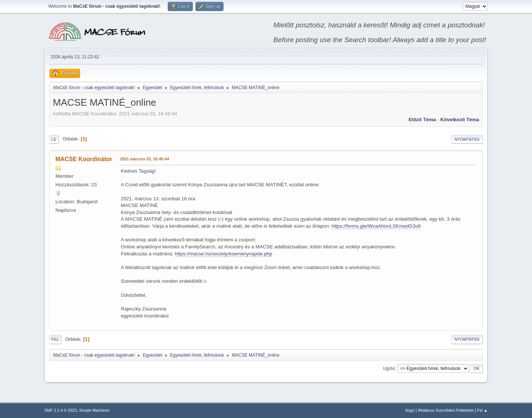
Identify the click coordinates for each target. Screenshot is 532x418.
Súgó (410, 410)
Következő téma (460, 120)
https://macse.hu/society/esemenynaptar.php (224, 254)
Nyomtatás (467, 139)
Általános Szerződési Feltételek (446, 410)
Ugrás (389, 368)
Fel (55, 339)
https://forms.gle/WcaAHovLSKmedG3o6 (376, 226)
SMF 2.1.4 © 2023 (61, 410)
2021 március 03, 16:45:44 (144, 159)
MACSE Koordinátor (84, 159)
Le (54, 139)
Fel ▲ (482, 410)
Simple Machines (94, 410)
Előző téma (422, 120)
